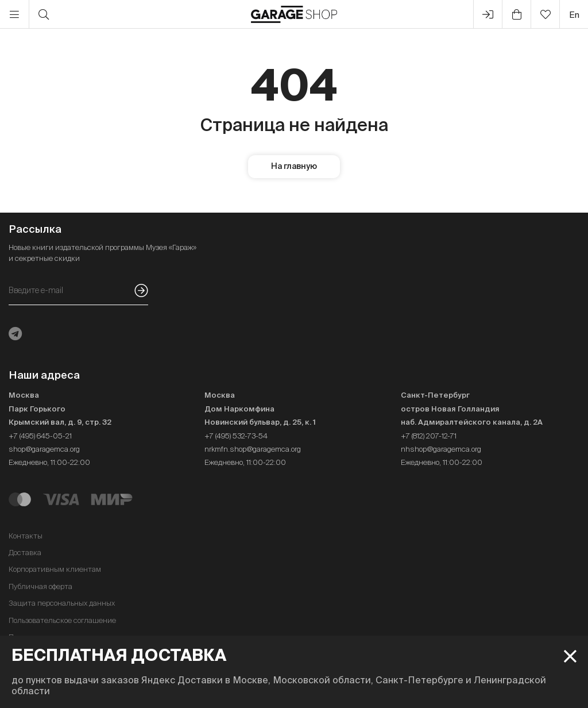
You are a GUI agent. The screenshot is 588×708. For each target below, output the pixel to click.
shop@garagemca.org (44, 449)
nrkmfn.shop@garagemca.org (253, 449)
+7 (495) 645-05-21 (40, 436)
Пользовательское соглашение (62, 620)
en (574, 15)
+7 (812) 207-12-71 (429, 436)
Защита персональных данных (62, 603)
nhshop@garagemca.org (441, 449)
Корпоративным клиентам (55, 569)
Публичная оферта (40, 586)
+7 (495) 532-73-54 (236, 436)
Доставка (25, 553)
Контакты (26, 536)
